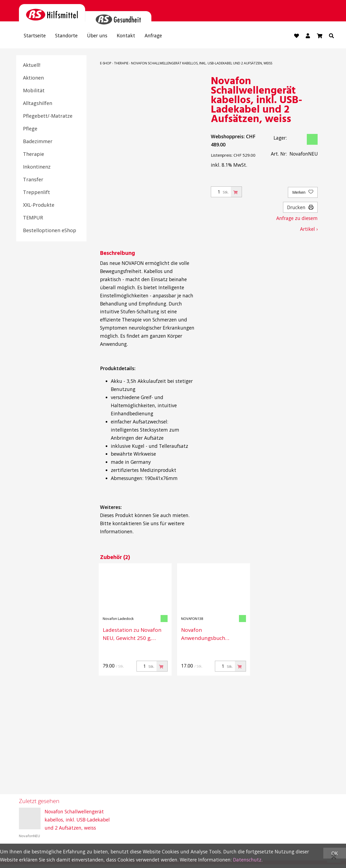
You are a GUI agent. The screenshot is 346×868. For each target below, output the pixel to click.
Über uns (97, 35)
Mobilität (34, 90)
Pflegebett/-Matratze (48, 116)
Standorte (66, 35)
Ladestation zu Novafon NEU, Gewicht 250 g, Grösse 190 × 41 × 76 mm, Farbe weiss (134, 634)
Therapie (34, 154)
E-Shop (106, 63)
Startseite (35, 35)
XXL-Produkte (39, 205)
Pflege (30, 129)
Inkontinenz (37, 167)
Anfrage (153, 35)
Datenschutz (247, 860)
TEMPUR (33, 218)
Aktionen (33, 78)
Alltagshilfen (38, 103)
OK (335, 853)
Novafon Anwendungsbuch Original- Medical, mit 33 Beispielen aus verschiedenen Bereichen (212, 634)
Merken (303, 192)
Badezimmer (38, 141)
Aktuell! (32, 65)
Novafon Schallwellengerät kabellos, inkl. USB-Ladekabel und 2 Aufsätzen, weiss (202, 63)
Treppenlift (36, 192)
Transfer (33, 179)
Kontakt (126, 35)
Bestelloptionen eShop (50, 230)
